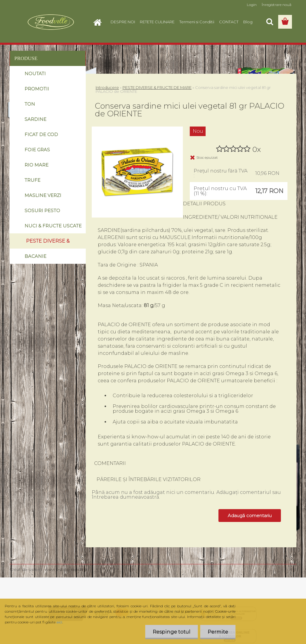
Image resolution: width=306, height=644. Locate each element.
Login (252, 5)
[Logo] (51, 22)
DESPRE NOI (123, 22)
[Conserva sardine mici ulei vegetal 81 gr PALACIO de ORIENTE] (137, 129)
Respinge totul (172, 632)
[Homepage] (99, 22)
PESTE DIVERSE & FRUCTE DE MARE (157, 87)
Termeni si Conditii (197, 22)
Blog (248, 22)
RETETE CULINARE (157, 22)
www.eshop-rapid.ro (66, 569)
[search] (270, 22)
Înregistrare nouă (277, 5)
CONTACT (229, 22)
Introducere (107, 87)
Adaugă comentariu (250, 516)
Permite (218, 632)
